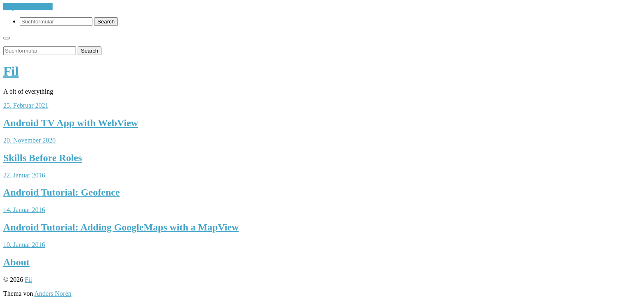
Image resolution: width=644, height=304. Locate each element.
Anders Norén (53, 294)
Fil (11, 71)
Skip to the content (28, 7)
